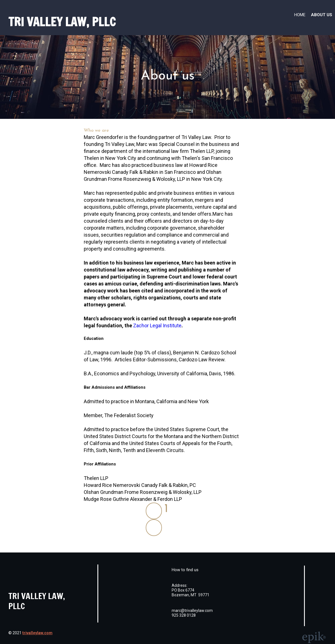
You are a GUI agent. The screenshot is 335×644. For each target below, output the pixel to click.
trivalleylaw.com (37, 633)
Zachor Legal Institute (157, 325)
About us (322, 15)
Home (300, 15)
